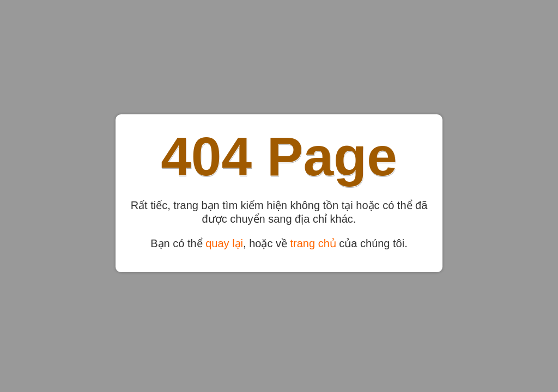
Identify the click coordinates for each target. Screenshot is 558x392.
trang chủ (313, 243)
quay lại (224, 243)
